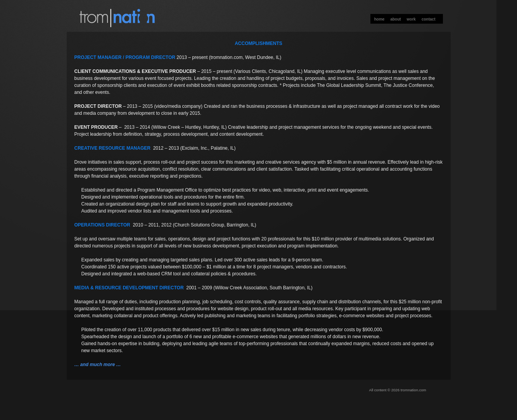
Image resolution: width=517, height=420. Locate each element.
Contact (429, 19)
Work (411, 19)
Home (380, 19)
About (395, 19)
